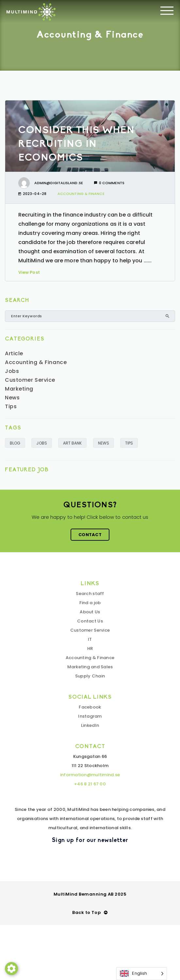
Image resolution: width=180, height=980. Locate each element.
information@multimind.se (90, 775)
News (12, 398)
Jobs (12, 371)
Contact (90, 535)
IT (90, 639)
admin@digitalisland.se (59, 183)
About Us (90, 612)
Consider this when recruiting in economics (76, 144)
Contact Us (90, 621)
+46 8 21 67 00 (90, 784)
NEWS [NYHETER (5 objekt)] (104, 443)
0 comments (109, 183)
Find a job (90, 603)
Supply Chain (90, 676)
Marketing (19, 389)
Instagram (90, 716)
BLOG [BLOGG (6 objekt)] (15, 443)
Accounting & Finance (81, 194)
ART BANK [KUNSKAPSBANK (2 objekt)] (73, 443)
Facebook (90, 707)
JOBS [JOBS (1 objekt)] (41, 443)
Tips (11, 406)
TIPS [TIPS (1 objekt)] (129, 443)
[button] (11, 969)
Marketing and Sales (90, 667)
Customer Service (30, 380)
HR (90, 648)
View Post (31, 272)
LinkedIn (90, 725)
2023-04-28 (32, 194)
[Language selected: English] (142, 974)
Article (14, 353)
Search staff (90, 594)
